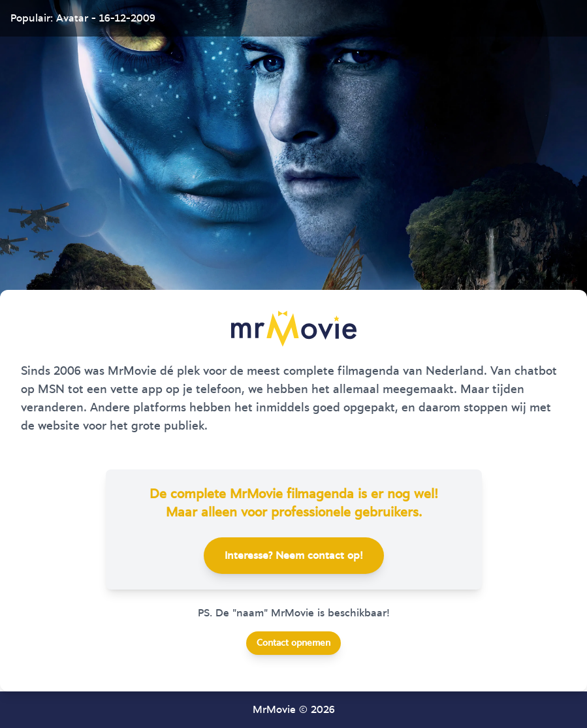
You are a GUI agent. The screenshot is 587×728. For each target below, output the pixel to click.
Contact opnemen (293, 643)
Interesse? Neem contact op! (294, 556)
